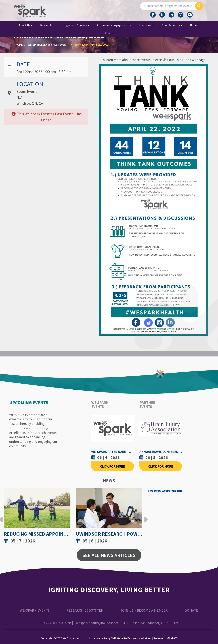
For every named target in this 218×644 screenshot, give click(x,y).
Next (145, 517)
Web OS (173, 638)
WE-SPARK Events (35, 610)
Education (146, 25)
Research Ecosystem (85, 610)
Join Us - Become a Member (144, 610)
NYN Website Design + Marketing (131, 638)
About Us (26, 25)
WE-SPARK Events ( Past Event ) (49, 45)
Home (19, 45)
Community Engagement (114, 25)
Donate (195, 25)
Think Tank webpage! (191, 60)
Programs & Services (76, 25)
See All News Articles (109, 555)
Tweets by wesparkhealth (165, 491)
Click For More (113, 466)
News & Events (172, 25)
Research (47, 25)
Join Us (109, 33)
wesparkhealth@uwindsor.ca (97, 623)
